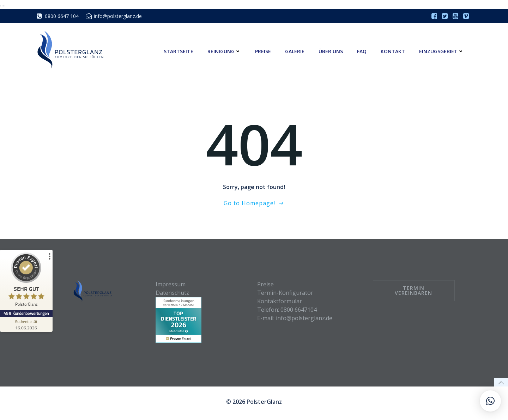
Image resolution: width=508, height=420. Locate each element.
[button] (16, 404)
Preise (263, 51)
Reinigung (225, 51)
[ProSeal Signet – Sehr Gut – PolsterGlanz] (26, 281)
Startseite (179, 51)
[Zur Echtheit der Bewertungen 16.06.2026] (26, 324)
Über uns (331, 51)
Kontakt (393, 51)
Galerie (295, 51)
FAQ (362, 51)
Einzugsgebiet (442, 51)
